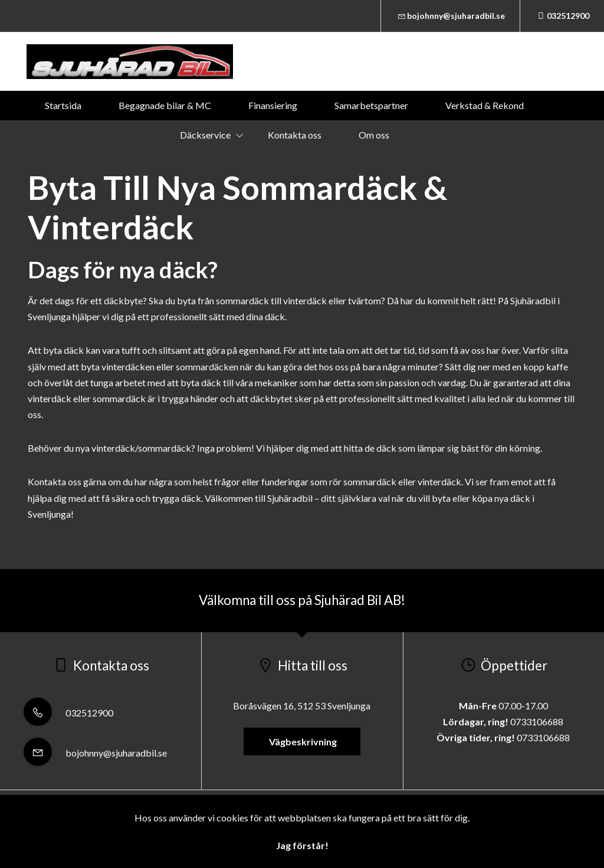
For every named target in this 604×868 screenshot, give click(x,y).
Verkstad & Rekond (485, 105)
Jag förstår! (302, 845)
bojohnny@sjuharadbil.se (451, 16)
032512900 (562, 16)
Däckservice (205, 135)
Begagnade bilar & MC (165, 105)
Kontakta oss (295, 135)
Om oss (374, 135)
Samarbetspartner (371, 105)
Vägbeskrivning (302, 742)
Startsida (63, 105)
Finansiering (273, 105)
